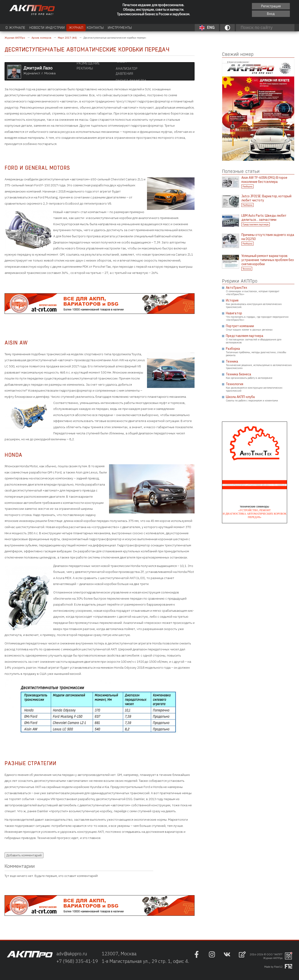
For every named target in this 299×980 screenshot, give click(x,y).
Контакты (125, 28)
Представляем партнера (256, 224)
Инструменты (161, 28)
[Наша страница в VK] (227, 957)
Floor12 (278, 967)
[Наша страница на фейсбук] (197, 957)
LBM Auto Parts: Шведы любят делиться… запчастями (264, 218)
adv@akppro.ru (72, 954)
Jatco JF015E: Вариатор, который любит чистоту (266, 198)
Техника (247, 269)
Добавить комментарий (24, 855)
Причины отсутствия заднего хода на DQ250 (268, 237)
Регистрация (271, 6)
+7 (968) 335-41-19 (77, 961)
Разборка (247, 186)
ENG (207, 28)
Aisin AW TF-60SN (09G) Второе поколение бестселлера (264, 180)
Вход (271, 14)
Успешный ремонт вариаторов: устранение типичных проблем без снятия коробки (268, 260)
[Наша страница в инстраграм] (212, 957)
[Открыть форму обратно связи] (242, 955)
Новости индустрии (61, 28)
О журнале (19, 28)
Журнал (100, 28)
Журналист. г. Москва (39, 70)
